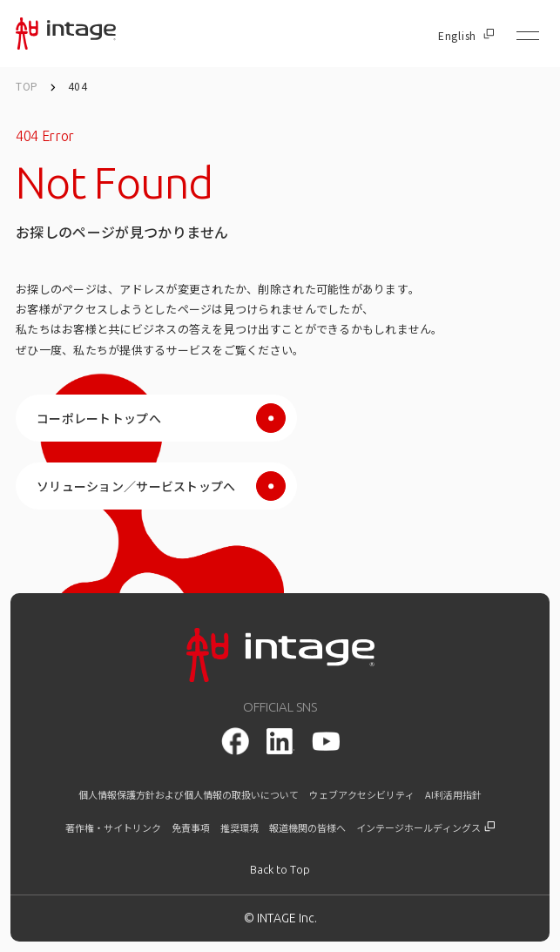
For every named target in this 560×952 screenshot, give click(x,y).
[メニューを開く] (528, 36)
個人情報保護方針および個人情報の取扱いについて (189, 795)
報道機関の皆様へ (307, 828)
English (466, 36)
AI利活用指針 (453, 795)
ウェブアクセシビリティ (362, 795)
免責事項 (191, 828)
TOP (27, 86)
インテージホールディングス (425, 828)
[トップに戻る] (280, 870)
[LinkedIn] (280, 741)
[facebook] (235, 741)
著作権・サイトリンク (113, 828)
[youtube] (326, 742)
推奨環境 (240, 828)
